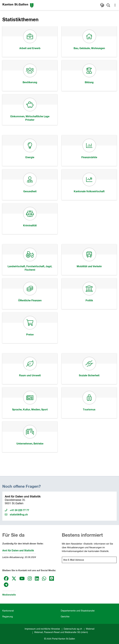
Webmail (90, 629)
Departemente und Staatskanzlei (78, 611)
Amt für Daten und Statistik (18, 551)
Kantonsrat (8, 611)
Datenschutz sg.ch (73, 629)
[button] (108, 5)
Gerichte (65, 617)
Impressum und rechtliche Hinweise (42, 629)
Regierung (8, 617)
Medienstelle (9, 595)
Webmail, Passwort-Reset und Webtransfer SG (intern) (61, 632)
